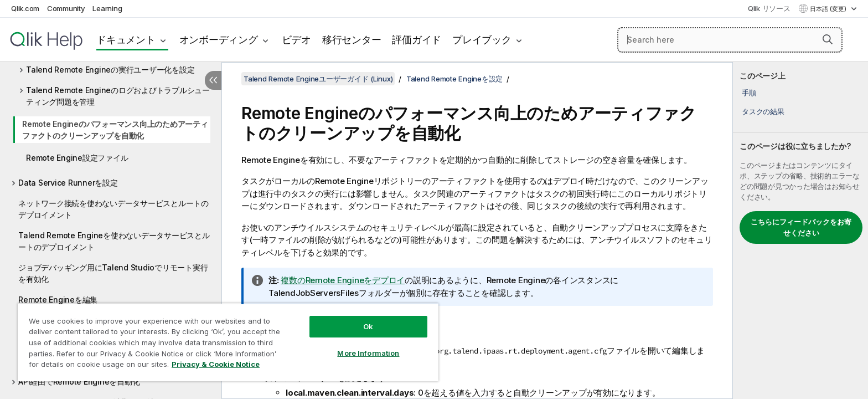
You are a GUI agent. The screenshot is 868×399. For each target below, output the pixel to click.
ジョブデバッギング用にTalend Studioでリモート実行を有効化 (113, 273)
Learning (107, 8)
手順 (749, 93)
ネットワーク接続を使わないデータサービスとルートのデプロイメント (113, 209)
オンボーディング (219, 40)
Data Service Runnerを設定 (68, 183)
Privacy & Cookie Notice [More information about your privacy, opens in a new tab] (216, 364)
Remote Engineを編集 (58, 300)
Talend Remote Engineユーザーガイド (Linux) (318, 79)
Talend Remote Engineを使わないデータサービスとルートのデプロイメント (114, 241)
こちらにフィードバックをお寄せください (801, 227)
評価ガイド (417, 40)
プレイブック (482, 40)
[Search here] (730, 40)
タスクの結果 (763, 111)
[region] (228, 342)
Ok (368, 326)
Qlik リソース (769, 8)
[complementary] (800, 231)
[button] (828, 39)
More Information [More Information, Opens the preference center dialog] (368, 353)
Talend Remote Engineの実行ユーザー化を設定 (110, 70)
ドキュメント (126, 40)
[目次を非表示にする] (213, 80)
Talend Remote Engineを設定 (454, 79)
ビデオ (296, 40)
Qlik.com (25, 8)
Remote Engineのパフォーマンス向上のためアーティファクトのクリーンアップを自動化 (115, 130)
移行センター (352, 40)
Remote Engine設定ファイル (77, 158)
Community (66, 8)
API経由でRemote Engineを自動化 (79, 382)
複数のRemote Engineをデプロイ (343, 280)
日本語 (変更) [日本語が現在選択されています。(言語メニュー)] (829, 9)
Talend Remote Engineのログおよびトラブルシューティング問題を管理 (118, 96)
